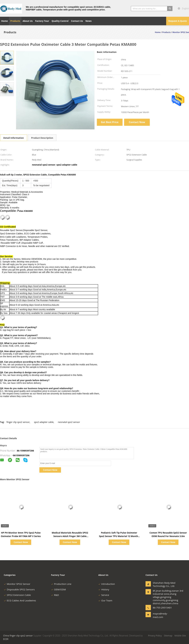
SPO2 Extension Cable (17, 595)
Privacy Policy (155, 636)
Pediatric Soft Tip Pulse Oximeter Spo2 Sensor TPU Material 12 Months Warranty (119, 536)
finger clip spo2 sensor (18, 422)
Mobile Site (180, 636)
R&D (55, 595)
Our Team (105, 600)
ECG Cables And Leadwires (20, 600)
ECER (6, 639)
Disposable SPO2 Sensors (19, 589)
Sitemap (168, 636)
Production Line (61, 584)
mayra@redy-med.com (160, 615)
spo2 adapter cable (44, 422)
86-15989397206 (25, 451)
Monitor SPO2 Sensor (17, 584)
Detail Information (14, 138)
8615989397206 (21, 455)
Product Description (42, 138)
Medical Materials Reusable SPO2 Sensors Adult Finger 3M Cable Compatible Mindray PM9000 (70, 536)
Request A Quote (178, 21)
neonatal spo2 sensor (69, 422)
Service (104, 595)
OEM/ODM (58, 589)
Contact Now (137, 122)
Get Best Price (110, 122)
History (104, 589)
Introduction (107, 584)
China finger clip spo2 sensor (18, 636)
